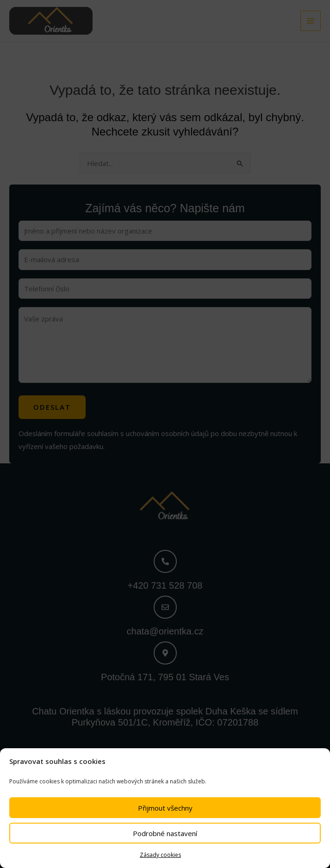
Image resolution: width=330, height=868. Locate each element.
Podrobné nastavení (165, 833)
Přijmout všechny (165, 808)
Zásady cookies (160, 855)
